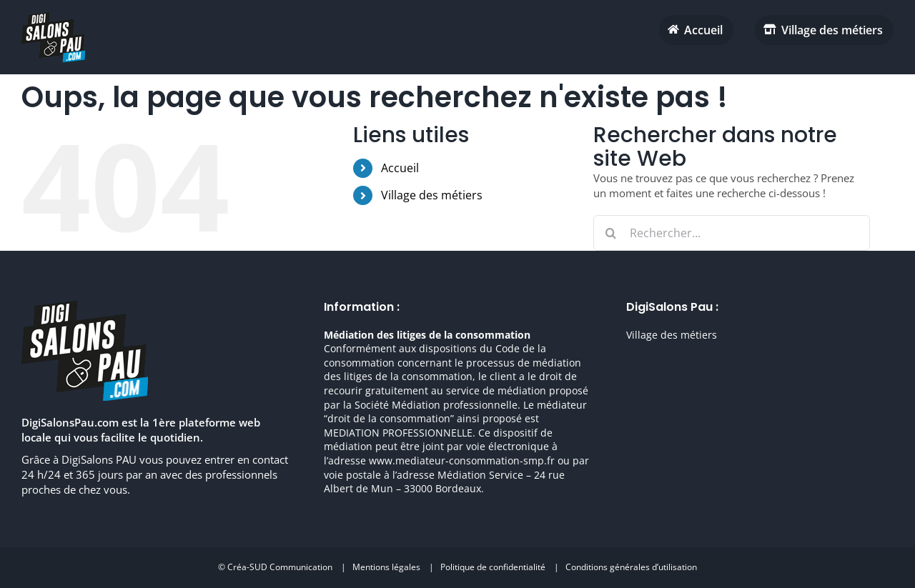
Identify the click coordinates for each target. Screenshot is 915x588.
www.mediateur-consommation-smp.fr (462, 460)
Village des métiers (432, 195)
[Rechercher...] (732, 233)
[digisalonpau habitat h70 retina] (53, 17)
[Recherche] (611, 233)
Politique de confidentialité (493, 567)
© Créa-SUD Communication (275, 567)
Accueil (400, 168)
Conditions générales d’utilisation (631, 567)
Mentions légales (386, 567)
